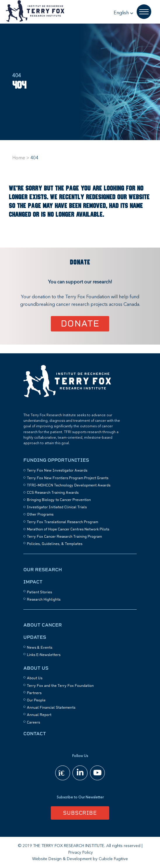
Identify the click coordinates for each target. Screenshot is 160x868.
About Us (36, 668)
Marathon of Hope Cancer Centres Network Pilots (68, 529)
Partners (34, 693)
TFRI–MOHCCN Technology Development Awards (69, 485)
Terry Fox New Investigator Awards (57, 470)
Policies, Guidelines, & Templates (55, 544)
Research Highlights (44, 599)
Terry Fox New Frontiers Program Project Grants (68, 478)
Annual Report (39, 715)
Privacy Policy (81, 853)
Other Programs (40, 514)
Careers (33, 722)
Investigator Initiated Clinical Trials (57, 507)
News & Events (40, 648)
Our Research (43, 570)
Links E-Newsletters (44, 655)
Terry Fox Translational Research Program (62, 522)
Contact (35, 734)
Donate (80, 323)
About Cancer (43, 625)
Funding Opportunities (56, 460)
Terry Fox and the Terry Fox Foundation (60, 686)
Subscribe (80, 813)
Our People (36, 700)
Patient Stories (39, 592)
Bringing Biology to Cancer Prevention (59, 500)
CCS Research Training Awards (53, 493)
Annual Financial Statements (51, 708)
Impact (33, 582)
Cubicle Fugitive (113, 859)
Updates (35, 637)
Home (19, 158)
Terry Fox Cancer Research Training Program (64, 537)
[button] (124, 13)
